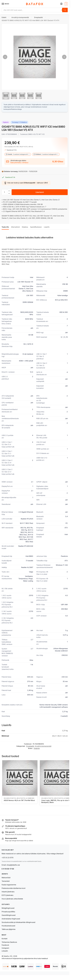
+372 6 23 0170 (8, 858)
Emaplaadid (38, 17)
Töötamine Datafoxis (9, 942)
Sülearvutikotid (10, 798)
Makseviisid (6, 878)
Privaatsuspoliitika (8, 912)
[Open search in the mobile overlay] (35, 10)
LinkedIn (5, 951)
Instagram (5, 948)
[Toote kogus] (4, 192)
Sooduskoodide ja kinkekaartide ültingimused (18, 922)
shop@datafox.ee (13, 865)
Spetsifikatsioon (36, 227)
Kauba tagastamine (9, 885)
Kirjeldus (25, 227)
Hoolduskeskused (8, 926)
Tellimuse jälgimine (9, 929)
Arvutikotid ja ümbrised (25, 798)
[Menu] (5, 4)
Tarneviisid (6, 881)
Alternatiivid (15, 227)
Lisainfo (47, 227)
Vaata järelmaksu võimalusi (19, 163)
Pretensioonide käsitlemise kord (13, 888)
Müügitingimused (8, 908)
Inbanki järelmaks (8, 892)
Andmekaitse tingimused (11, 919)
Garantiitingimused (9, 915)
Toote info (5, 227)
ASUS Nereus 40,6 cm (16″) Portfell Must (19, 800)
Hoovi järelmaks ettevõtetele (12, 899)
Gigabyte (37, 748)
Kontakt (5, 939)
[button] (66, 4)
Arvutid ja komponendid (20, 17)
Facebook (5, 945)
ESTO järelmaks (8, 895)
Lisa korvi (40, 192)
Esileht (4, 17)
